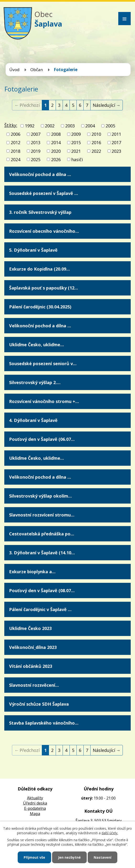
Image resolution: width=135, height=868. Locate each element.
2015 (76, 143)
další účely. (110, 833)
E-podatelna (35, 808)
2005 (110, 126)
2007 (36, 134)
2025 (36, 159)
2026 (56, 159)
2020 (56, 151)
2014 (56, 143)
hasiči (77, 159)
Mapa (35, 814)
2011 (116, 134)
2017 (116, 143)
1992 (30, 126)
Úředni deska (35, 803)
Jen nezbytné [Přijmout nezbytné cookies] (69, 857)
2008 (56, 134)
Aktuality (35, 798)
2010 (96, 134)
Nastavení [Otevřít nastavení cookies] (103, 857)
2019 (36, 151)
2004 (90, 126)
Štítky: (11, 125)
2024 (16, 159)
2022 (96, 151)
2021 (76, 151)
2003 (70, 126)
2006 (16, 134)
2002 (50, 126)
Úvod (14, 70)
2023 (116, 151)
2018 (16, 151)
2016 (96, 143)
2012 (16, 143)
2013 (36, 143)
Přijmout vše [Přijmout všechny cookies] (34, 857)
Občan (37, 70)
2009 (76, 134)
